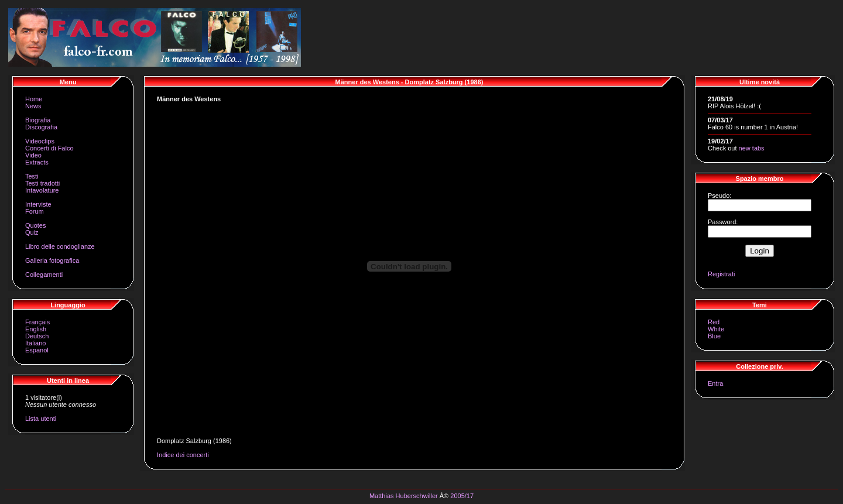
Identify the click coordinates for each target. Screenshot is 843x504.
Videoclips (40, 141)
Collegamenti (44, 275)
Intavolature (42, 190)
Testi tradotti (42, 183)
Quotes (35, 225)
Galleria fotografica (52, 260)
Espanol (37, 350)
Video (33, 155)
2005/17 (462, 496)
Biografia (38, 120)
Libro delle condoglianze (60, 246)
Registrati (721, 274)
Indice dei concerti (183, 455)
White (716, 329)
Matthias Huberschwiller (404, 496)
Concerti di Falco (49, 148)
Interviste (38, 204)
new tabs (752, 148)
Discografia (41, 127)
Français (37, 322)
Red (714, 322)
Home (34, 99)
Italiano (35, 343)
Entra (715, 383)
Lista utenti (41, 419)
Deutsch (37, 336)
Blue (714, 336)
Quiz (32, 232)
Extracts (37, 162)
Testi (32, 176)
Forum (35, 211)
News (33, 106)
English (36, 329)
